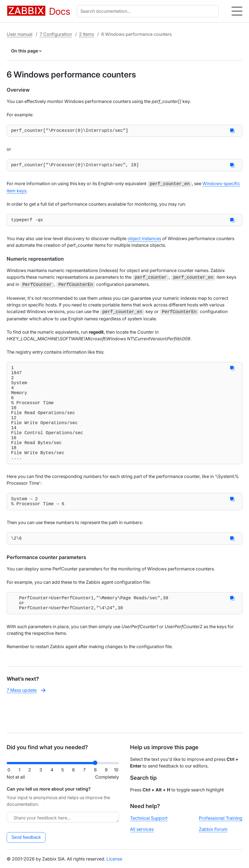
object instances (144, 241)
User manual (20, 34)
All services (142, 829)
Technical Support (149, 818)
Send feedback (26, 837)
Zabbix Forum (213, 829)
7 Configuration (56, 34)
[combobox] (149, 11)
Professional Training (221, 818)
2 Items (87, 34)
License (114, 859)
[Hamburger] (237, 11)
